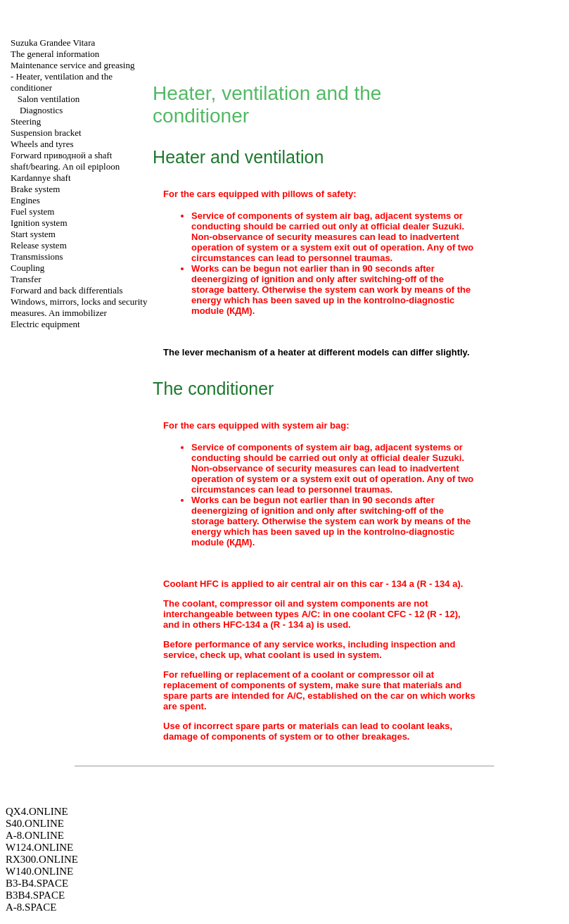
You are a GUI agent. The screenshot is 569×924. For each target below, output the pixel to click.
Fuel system (32, 211)
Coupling (27, 268)
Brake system (35, 189)
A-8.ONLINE (35, 835)
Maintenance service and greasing (73, 65)
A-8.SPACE (31, 907)
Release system (39, 245)
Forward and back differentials (67, 290)
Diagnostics (41, 110)
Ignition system (39, 223)
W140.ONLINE (39, 871)
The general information (55, 54)
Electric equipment (45, 324)
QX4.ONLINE (37, 811)
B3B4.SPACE (35, 895)
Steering (26, 121)
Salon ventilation (49, 99)
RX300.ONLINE (42, 859)
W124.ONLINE (39, 847)
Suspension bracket (46, 133)
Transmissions (37, 257)
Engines (25, 200)
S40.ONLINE (35, 823)
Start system (33, 234)
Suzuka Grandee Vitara (53, 43)
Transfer (26, 279)
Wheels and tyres (42, 144)
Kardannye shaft (41, 178)
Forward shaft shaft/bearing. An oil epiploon (65, 161)
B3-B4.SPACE (37, 883)
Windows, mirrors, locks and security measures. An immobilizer (79, 307)
